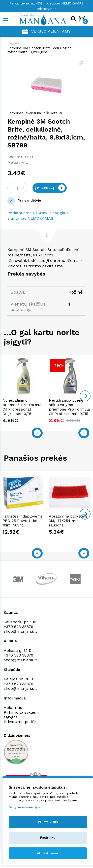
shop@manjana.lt (20, 631)
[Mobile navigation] (6, 19)
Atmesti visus (48, 853)
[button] (81, 63)
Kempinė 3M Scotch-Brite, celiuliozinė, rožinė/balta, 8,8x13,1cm (40, 50)
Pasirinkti (48, 838)
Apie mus (13, 708)
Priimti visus (48, 822)
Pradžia (14, 44)
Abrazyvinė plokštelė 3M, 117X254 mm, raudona (68, 521)
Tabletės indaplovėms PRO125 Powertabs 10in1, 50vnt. (23, 521)
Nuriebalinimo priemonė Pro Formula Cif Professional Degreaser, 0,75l (23, 407)
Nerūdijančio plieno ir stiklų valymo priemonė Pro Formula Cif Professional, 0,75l (70, 407)
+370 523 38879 (18, 627)
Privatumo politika (21, 722)
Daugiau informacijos (25, 807)
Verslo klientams (46, 31)
